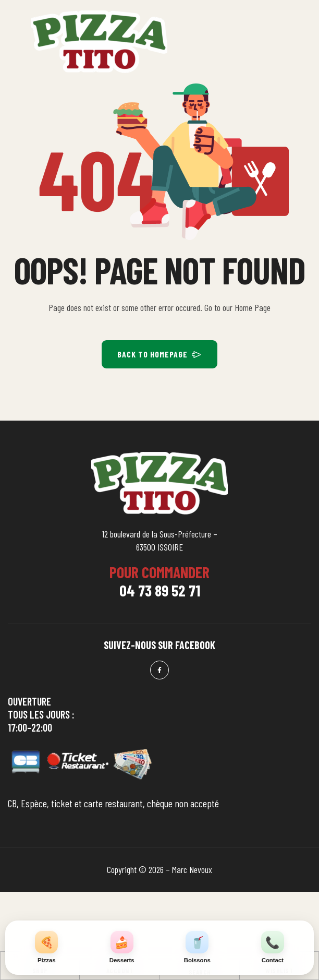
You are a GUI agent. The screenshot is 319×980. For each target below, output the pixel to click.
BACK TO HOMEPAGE (159, 354)
